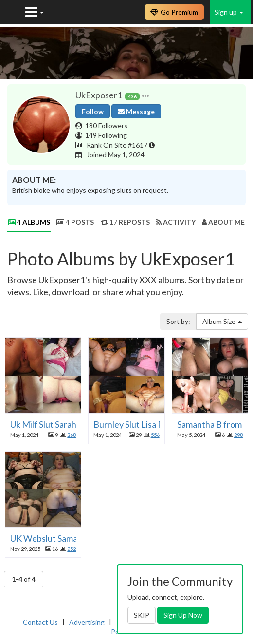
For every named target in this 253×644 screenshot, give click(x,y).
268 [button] (72, 435)
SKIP (142, 615)
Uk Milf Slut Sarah (43, 424)
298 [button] (238, 435)
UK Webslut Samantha (53, 538)
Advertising (87, 622)
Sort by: (178, 321)
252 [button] (72, 549)
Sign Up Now (183, 615)
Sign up (229, 12)
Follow (93, 111)
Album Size (222, 321)
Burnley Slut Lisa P (128, 424)
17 (125, 222)
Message (136, 111)
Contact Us (40, 622)
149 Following (106, 135)
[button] (145, 95)
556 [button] (155, 435)
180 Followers (106, 125)
